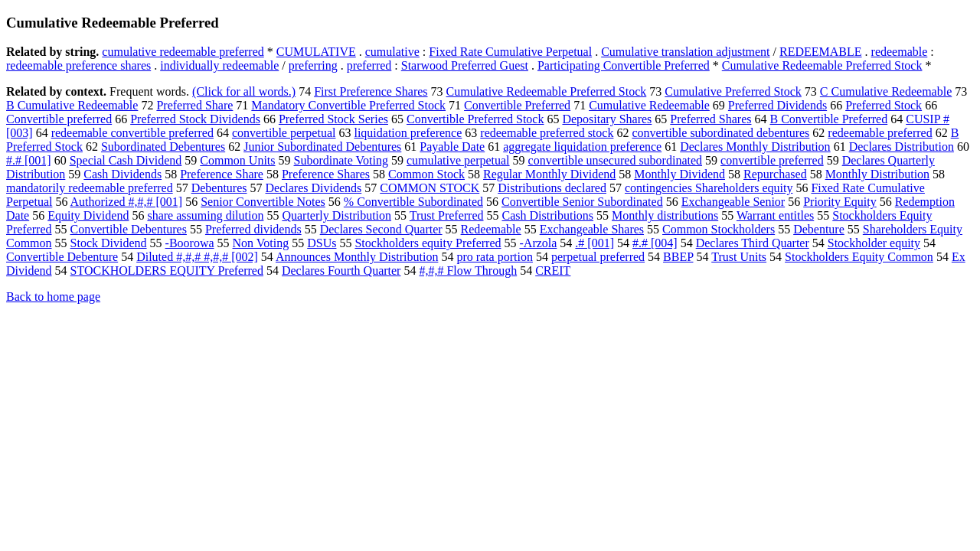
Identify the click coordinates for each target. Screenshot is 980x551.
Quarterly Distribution (336, 215)
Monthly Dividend (679, 174)
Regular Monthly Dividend (549, 174)
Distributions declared (552, 188)
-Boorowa (190, 243)
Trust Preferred (447, 215)
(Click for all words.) (244, 91)
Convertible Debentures (129, 229)
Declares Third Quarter (753, 243)
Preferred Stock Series (333, 119)
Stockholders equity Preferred (428, 243)
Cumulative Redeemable (649, 105)
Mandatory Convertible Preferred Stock (348, 105)
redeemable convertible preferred (132, 133)
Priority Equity (840, 202)
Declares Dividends (314, 188)
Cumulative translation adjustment (685, 52)
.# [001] (595, 243)
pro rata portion (495, 257)
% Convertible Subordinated (413, 202)
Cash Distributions (548, 215)
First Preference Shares (371, 91)
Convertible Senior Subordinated (582, 202)
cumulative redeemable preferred (183, 52)
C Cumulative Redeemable (886, 91)
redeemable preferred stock (547, 133)
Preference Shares (326, 174)
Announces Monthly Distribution (357, 257)
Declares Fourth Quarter (341, 271)
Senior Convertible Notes (263, 202)
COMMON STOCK (430, 188)
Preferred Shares (710, 119)
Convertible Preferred (517, 105)
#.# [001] (29, 160)
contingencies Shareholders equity (709, 188)
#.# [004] (655, 243)
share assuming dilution (205, 215)
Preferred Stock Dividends (195, 119)
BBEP (678, 257)
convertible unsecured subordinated (615, 160)
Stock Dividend (109, 243)
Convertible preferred (59, 119)
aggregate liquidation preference (582, 147)
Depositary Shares (607, 119)
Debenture (819, 229)
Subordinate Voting (341, 160)
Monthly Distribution (877, 174)
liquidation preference (408, 133)
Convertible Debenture (62, 257)
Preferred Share (194, 105)
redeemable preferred (880, 133)
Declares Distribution (902, 147)
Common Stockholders (719, 229)
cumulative (392, 52)
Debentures (219, 188)
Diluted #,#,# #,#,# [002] (197, 257)
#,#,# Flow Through (468, 271)
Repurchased (775, 174)
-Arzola (539, 243)
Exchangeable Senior (733, 202)
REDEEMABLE (821, 52)
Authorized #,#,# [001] (127, 202)
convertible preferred (772, 160)
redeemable (900, 52)
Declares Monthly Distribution (755, 147)
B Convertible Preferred (828, 119)
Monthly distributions (665, 215)
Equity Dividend (88, 215)
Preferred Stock (884, 105)
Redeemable (491, 229)
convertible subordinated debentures (720, 133)
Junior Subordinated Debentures (322, 147)
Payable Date (452, 147)
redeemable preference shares (78, 65)
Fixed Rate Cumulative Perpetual (510, 52)
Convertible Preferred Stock (475, 119)
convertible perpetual (284, 133)
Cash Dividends (122, 174)
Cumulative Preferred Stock (733, 91)
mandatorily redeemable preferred (90, 188)
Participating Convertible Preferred (624, 65)
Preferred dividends (253, 229)
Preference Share (222, 174)
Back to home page (53, 297)
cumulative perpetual (458, 160)
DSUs (322, 243)
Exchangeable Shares (592, 229)
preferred (369, 65)
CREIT (553, 271)
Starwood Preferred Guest (465, 65)
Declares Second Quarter (381, 229)
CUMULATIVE (316, 52)
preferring (313, 65)
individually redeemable (219, 65)
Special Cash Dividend (126, 160)
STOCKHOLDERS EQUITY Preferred (167, 271)
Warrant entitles (775, 215)
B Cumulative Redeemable (72, 105)
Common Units (237, 160)
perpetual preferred (598, 257)
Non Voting (261, 243)
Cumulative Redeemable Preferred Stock (822, 65)
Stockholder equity (874, 243)
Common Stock (426, 174)
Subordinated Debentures (163, 147)
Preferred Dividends (777, 105)
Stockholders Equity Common (859, 257)
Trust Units (739, 257)
